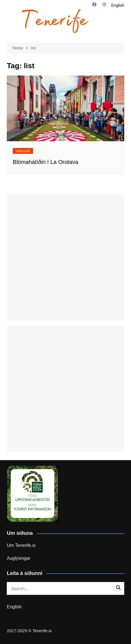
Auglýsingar (19, 558)
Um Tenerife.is (21, 545)
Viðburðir (23, 151)
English (118, 5)
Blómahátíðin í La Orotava (45, 162)
